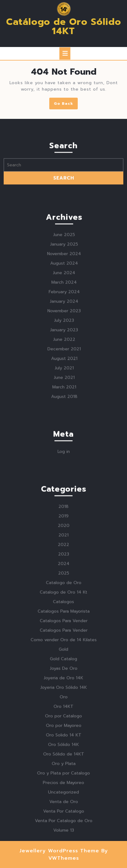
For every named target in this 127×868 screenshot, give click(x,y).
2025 (64, 652)
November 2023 (64, 390)
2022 (63, 623)
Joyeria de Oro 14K (63, 757)
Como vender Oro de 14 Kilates (64, 719)
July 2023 (64, 399)
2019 (63, 595)
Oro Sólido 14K (63, 823)
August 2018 (64, 475)
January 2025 (64, 323)
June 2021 (64, 456)
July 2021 (64, 447)
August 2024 (64, 342)
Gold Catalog (63, 738)
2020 (64, 604)
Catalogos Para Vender (64, 700)
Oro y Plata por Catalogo (63, 852)
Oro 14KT (63, 785)
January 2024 (64, 380)
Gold (63, 728)
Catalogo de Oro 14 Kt (63, 671)
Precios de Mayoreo (63, 861)
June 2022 (64, 418)
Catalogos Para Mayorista (64, 690)
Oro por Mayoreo (64, 804)
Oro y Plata (64, 842)
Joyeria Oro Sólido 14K (64, 766)
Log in (64, 530)
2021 (63, 614)
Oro (64, 776)
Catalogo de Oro (64, 661)
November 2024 (64, 332)
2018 (63, 585)
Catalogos (63, 680)
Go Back (66, 105)
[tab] (65, 53)
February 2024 (64, 371)
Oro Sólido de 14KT (64, 833)
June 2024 (64, 352)
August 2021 (64, 437)
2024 (64, 642)
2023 (64, 633)
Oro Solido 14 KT (64, 814)
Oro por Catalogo (63, 795)
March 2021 (64, 466)
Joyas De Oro (64, 747)
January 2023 (64, 409)
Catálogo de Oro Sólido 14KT (64, 26)
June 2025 (64, 313)
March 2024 (64, 361)
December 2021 (64, 428)
